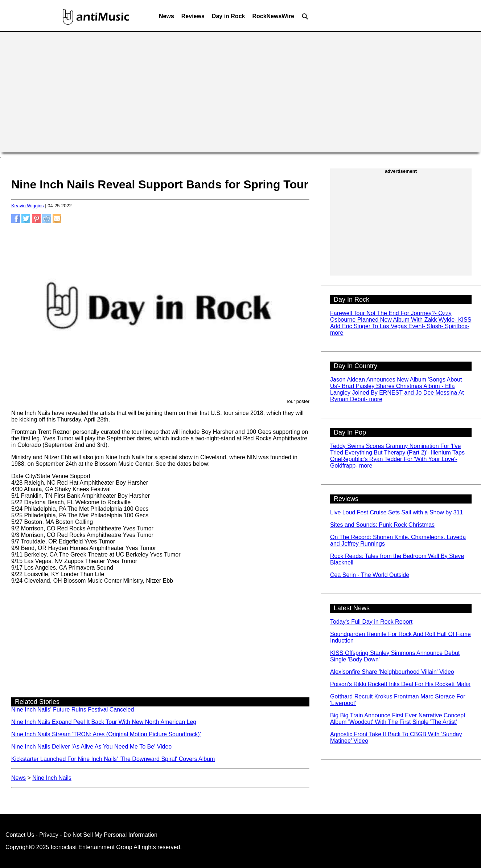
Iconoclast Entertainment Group (92, 847)
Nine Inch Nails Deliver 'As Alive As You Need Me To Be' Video (91, 747)
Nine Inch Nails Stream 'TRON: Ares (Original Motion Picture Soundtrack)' (106, 734)
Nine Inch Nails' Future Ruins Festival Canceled (73, 710)
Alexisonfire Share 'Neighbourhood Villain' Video (392, 672)
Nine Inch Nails (52, 778)
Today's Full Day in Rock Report (371, 622)
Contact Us (20, 835)
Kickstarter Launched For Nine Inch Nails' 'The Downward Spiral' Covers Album (113, 759)
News (166, 16)
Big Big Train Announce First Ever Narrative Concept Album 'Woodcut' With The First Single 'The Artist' (398, 719)
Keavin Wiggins (28, 206)
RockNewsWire (273, 16)
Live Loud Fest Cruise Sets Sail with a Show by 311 (396, 512)
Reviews (193, 16)
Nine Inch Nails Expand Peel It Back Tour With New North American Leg (104, 722)
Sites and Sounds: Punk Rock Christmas (382, 525)
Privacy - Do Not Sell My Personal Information (98, 835)
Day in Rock (229, 16)
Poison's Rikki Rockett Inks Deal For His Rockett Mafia (400, 684)
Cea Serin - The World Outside (370, 575)
